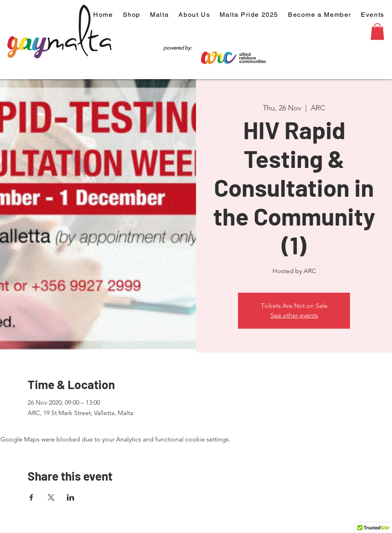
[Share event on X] (51, 497)
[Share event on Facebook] (31, 497)
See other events (294, 315)
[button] (377, 32)
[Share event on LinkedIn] (71, 497)
